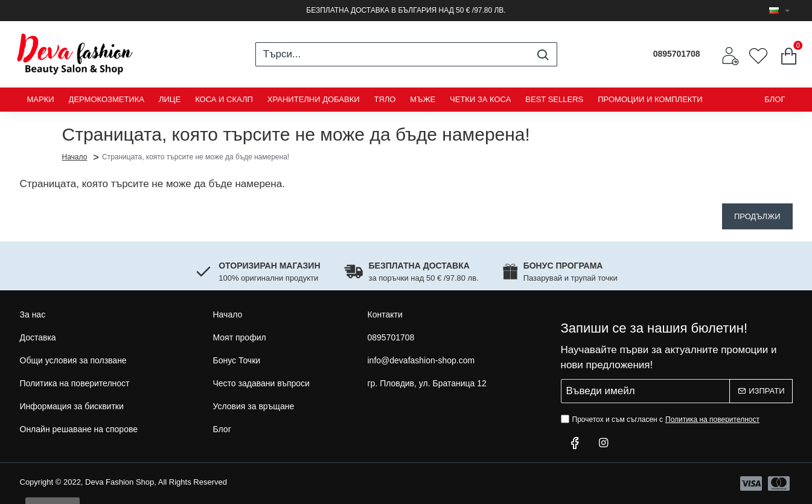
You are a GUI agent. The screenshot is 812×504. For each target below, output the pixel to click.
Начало (75, 156)
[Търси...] (543, 54)
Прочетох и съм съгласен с (662, 419)
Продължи (757, 216)
